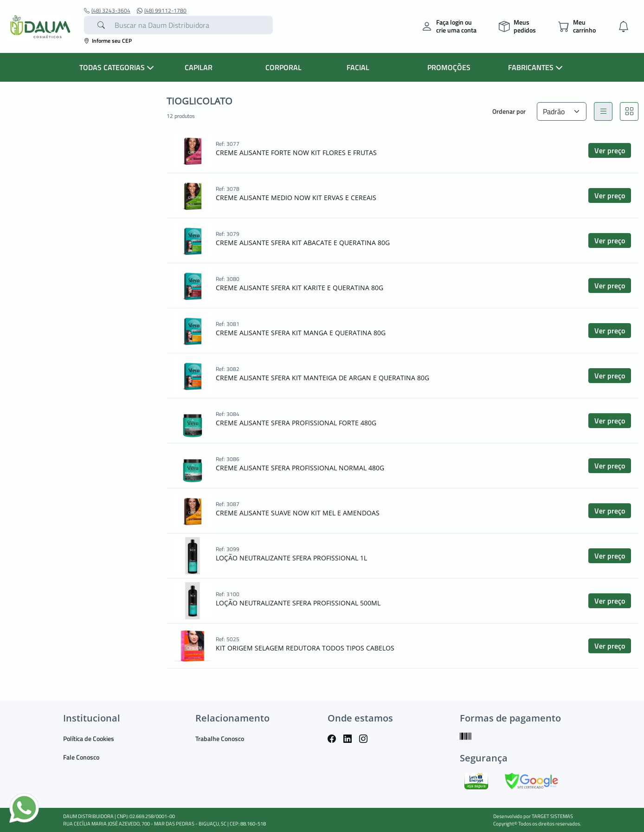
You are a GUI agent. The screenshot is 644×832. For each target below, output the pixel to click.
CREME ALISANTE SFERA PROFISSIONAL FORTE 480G (296, 423)
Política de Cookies (89, 738)
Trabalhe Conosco (220, 738)
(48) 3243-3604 (107, 11)
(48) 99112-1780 (162, 11)
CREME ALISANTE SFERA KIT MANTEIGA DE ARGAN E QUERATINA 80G (322, 378)
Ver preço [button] (610, 150)
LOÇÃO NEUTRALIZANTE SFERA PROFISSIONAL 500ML (298, 603)
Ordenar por (509, 111)
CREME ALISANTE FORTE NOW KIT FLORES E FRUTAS (296, 153)
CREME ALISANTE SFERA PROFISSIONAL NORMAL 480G (300, 468)
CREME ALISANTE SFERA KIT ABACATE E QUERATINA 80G (303, 243)
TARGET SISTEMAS (552, 816)
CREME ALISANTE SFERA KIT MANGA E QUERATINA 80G (301, 333)
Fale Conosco (81, 757)
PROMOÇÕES (449, 67)
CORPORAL (283, 67)
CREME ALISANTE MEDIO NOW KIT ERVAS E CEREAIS (296, 198)
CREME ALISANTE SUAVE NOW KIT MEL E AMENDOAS (298, 513)
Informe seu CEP (108, 41)
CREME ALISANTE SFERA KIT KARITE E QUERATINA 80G (299, 288)
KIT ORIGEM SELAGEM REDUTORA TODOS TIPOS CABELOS (305, 648)
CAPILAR (199, 67)
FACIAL (358, 67)
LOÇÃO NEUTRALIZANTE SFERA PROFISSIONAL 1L (291, 558)
